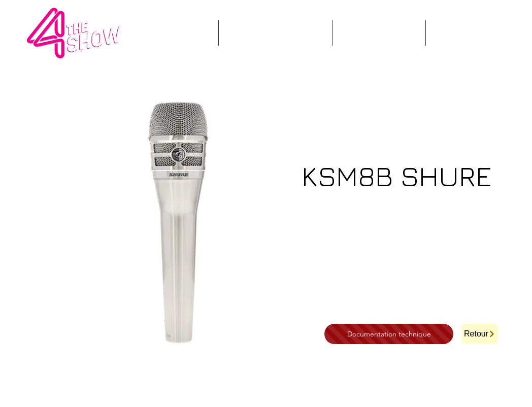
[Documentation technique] (389, 334)
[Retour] (480, 334)
